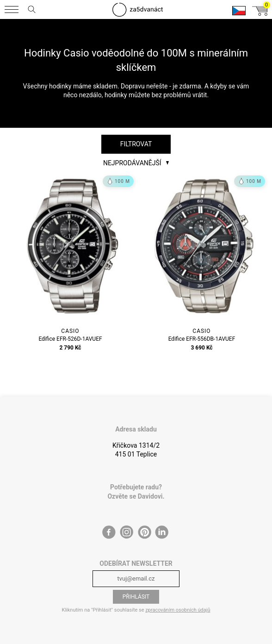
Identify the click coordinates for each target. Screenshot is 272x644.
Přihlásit (136, 597)
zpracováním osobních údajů (178, 610)
